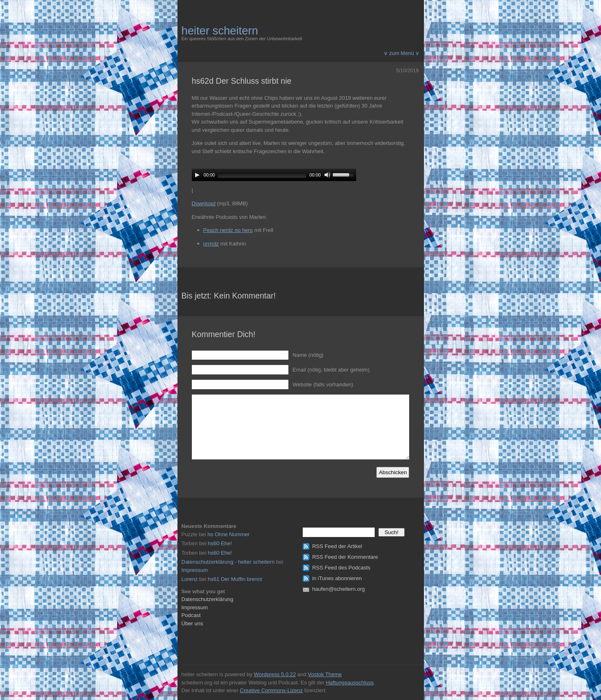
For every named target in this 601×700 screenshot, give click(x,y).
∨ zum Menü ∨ (402, 53)
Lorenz (190, 579)
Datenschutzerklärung (207, 599)
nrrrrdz (211, 244)
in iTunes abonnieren (337, 578)
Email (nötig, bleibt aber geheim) (331, 370)
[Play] (197, 175)
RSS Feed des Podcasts (341, 568)
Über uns (192, 623)
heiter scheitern (220, 31)
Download (204, 203)
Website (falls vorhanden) (323, 384)
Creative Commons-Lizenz (271, 690)
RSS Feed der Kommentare (345, 557)
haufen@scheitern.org (338, 589)
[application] (274, 175)
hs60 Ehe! (220, 543)
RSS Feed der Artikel (337, 546)
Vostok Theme (325, 674)
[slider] (262, 176)
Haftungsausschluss (350, 683)
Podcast (191, 615)
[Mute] (327, 175)
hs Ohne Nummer (229, 534)
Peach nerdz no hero (228, 230)
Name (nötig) (308, 355)
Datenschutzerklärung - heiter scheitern (228, 562)
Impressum (195, 570)
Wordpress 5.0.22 (275, 674)
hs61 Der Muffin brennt (235, 579)
